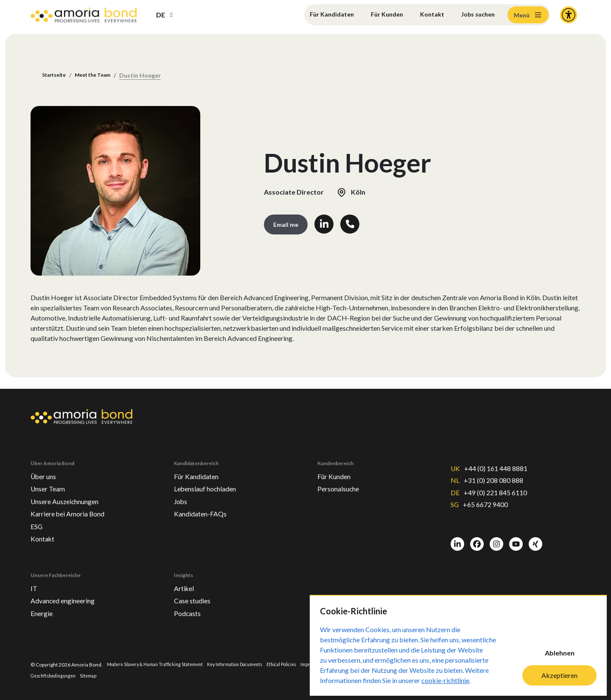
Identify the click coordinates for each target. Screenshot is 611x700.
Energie (44, 612)
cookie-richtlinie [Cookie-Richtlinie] (445, 680)
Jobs (182, 494)
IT (34, 585)
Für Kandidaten (319, 15)
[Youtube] (516, 539)
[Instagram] (496, 539)
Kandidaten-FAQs (204, 507)
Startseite (57, 76)
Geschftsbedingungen (77, 676)
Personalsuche (342, 480)
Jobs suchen (476, 15)
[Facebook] (477, 539)
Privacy (39, 676)
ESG (38, 521)
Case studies (195, 598)
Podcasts (189, 612)
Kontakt (426, 15)
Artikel (185, 585)
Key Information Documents (251, 664)
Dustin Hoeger (154, 76)
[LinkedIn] (457, 539)
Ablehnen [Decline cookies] (560, 653)
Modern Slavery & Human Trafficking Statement (161, 664)
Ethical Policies (305, 664)
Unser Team (50, 480)
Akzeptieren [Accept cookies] (559, 675)
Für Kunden (378, 15)
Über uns (45, 466)
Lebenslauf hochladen (211, 480)
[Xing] (535, 539)
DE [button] (161, 15)
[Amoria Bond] (84, 15)
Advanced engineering (68, 598)
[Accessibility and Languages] (569, 15)
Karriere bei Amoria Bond (72, 507)
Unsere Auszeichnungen (71, 494)
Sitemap (115, 676)
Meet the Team (102, 76)
